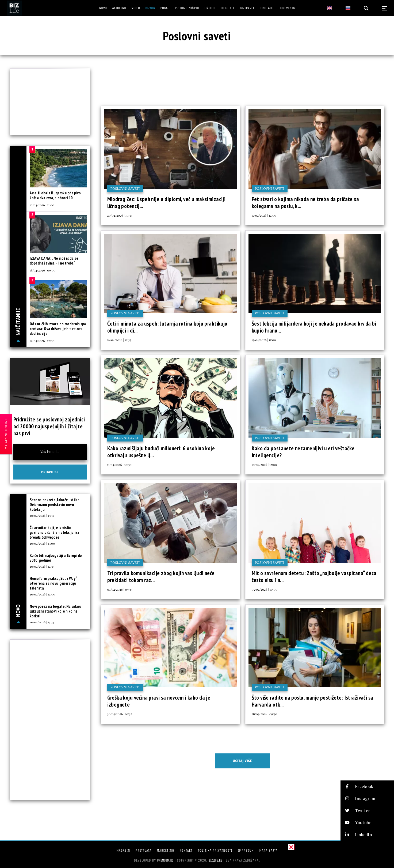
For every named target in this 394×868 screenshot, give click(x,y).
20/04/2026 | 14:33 (42, 566)
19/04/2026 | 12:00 (42, 341)
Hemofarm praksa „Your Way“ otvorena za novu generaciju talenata (53, 583)
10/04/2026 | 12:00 (264, 465)
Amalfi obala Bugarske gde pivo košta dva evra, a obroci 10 (55, 195)
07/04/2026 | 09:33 (120, 589)
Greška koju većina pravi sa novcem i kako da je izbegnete (159, 701)
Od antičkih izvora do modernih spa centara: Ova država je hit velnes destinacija (58, 329)
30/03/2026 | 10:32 (120, 714)
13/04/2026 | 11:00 (264, 340)
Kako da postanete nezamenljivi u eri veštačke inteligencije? (303, 452)
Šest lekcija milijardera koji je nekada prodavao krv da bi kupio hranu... (314, 327)
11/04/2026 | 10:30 (119, 465)
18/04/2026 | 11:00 (42, 205)
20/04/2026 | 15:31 (42, 515)
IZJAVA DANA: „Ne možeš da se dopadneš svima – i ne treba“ (54, 261)
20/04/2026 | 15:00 (42, 543)
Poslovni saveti (125, 189)
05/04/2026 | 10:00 (265, 589)
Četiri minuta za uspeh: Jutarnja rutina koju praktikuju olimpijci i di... (167, 327)
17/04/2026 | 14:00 (264, 215)
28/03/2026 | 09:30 (265, 714)
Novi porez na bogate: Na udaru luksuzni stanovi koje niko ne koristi (56, 611)
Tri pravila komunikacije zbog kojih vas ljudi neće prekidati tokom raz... (161, 577)
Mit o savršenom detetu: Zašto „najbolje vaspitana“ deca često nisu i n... (314, 577)
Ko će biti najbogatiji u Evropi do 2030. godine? (56, 558)
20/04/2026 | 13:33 (42, 622)
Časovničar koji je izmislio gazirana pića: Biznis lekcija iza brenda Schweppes (55, 532)
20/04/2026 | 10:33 (120, 215)
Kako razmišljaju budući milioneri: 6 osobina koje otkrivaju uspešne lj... (161, 452)
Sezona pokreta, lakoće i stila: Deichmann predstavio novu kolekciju (54, 505)
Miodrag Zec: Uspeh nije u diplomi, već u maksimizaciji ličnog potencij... (167, 203)
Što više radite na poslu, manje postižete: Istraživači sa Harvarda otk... (313, 701)
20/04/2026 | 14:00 (43, 594)
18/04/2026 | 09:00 (43, 270)
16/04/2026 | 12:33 (119, 340)
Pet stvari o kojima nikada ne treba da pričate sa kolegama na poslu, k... (305, 203)
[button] (367, 786)
